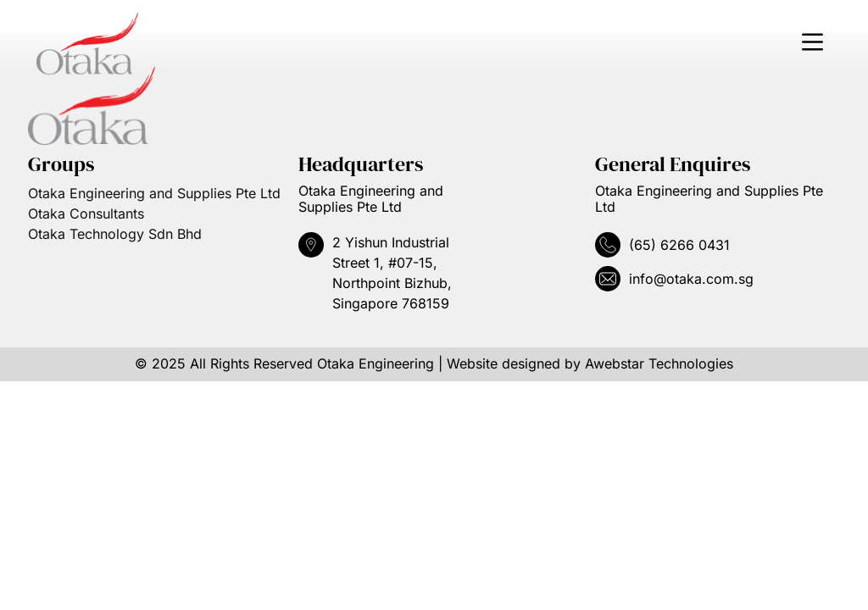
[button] (812, 44)
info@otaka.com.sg (691, 279)
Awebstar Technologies (659, 363)
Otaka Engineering (376, 363)
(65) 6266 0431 (679, 245)
